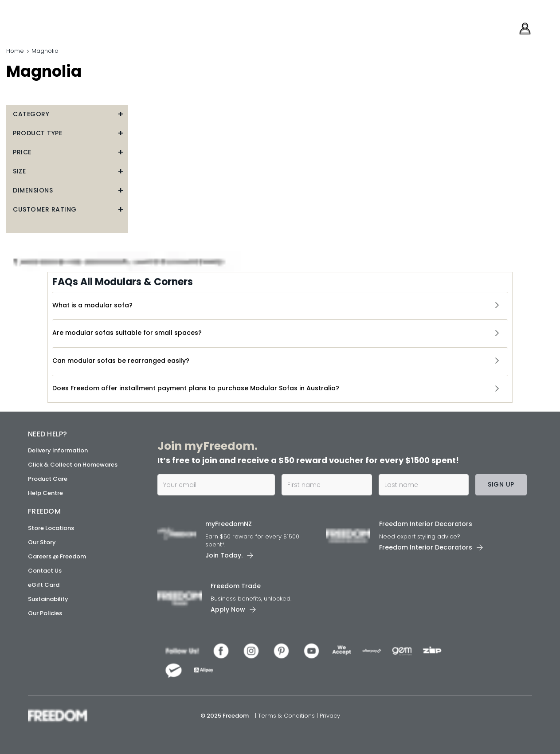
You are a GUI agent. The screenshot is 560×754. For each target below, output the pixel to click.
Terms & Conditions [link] (287, 716)
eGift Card (44, 584)
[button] (67, 114)
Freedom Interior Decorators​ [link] (426, 524)
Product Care (48, 479)
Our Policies (45, 613)
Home (15, 51)
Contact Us (45, 570)
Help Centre (45, 493)
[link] (68, 26)
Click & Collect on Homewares (73, 465)
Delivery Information (58, 450)
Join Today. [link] (224, 555)
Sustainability (48, 599)
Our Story (42, 542)
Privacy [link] (330, 716)
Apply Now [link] (228, 609)
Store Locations (51, 528)
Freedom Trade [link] (236, 586)
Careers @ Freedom (57, 556)
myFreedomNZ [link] (229, 524)
